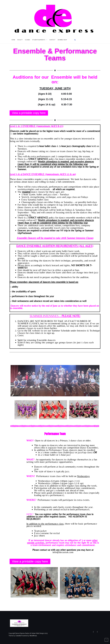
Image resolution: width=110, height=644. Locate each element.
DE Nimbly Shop (62, 40)
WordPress (33, 636)
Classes (27, 40)
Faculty (20, 40)
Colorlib (18, 636)
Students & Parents (39, 40)
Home (13, 40)
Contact (52, 40)
